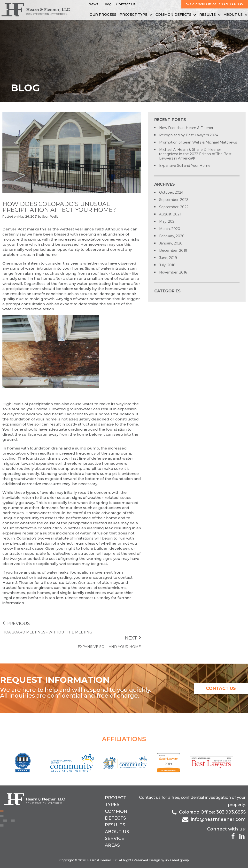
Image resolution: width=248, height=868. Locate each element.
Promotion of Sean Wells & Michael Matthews (198, 142)
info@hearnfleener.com (218, 819)
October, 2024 (171, 192)
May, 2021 (167, 221)
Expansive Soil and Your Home (109, 647)
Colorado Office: (215, 4)
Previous (16, 624)
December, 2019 (173, 251)
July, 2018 (167, 265)
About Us (233, 15)
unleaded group (177, 860)
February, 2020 (172, 236)
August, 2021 (170, 214)
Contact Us (126, 4)
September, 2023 (174, 200)
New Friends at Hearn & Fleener (186, 128)
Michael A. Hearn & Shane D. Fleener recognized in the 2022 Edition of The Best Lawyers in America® (195, 154)
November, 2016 (173, 272)
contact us (221, 688)
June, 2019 (168, 258)
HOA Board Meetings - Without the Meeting (47, 632)
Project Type (134, 15)
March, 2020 (170, 229)
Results (208, 15)
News (93, 4)
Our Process (103, 15)
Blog (107, 4)
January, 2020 (171, 243)
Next (133, 638)
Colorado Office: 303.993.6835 (212, 812)
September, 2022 (174, 207)
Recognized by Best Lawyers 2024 (189, 135)
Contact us (150, 797)
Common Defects (173, 15)
